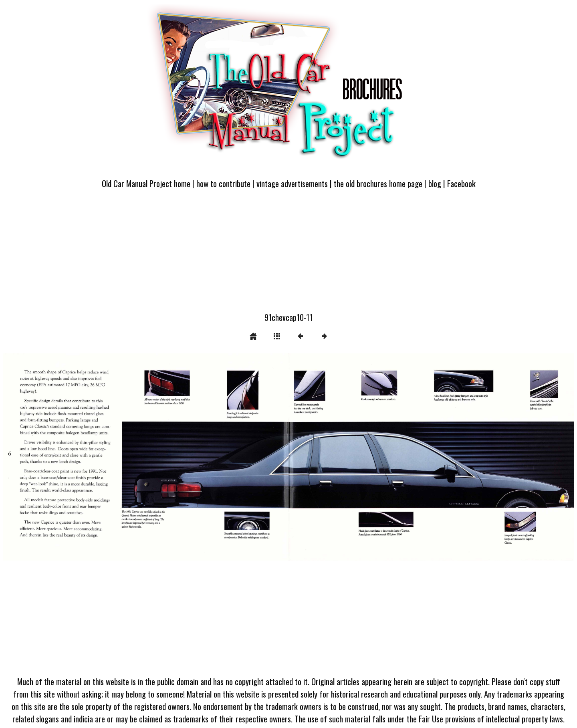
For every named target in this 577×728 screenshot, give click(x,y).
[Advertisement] (288, 255)
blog (435, 183)
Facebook (461, 183)
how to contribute (223, 183)
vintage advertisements (292, 183)
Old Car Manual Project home (146, 183)
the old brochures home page (378, 183)
